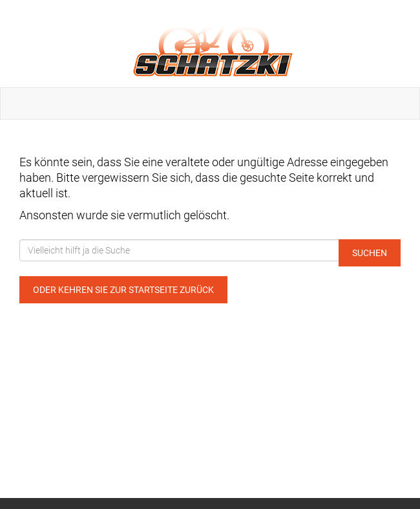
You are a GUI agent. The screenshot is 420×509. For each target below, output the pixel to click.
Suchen (370, 253)
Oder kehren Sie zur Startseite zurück (123, 290)
